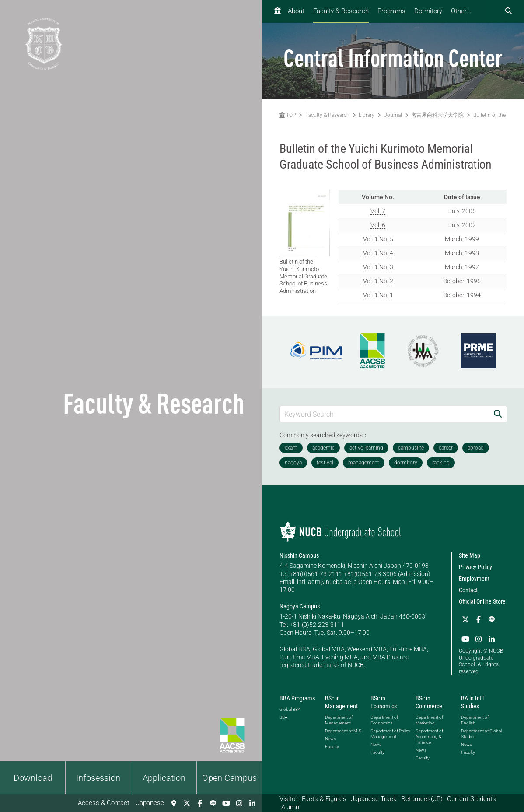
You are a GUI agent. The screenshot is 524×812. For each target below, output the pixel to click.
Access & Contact (104, 803)
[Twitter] (187, 803)
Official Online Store (482, 601)
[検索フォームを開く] (508, 11)
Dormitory (428, 11)
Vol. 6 (378, 225)
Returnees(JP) (422, 799)
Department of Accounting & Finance (429, 736)
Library (367, 115)
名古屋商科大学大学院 (437, 115)
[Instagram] (239, 803)
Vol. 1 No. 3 (378, 267)
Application (164, 778)
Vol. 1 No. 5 (378, 239)
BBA (283, 717)
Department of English (475, 720)
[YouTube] (226, 803)
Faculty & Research (341, 11)
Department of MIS (343, 731)
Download (33, 778)
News (330, 739)
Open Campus (229, 778)
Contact (468, 590)
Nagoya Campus (300, 606)
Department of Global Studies (481, 734)
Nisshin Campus (299, 555)
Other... (461, 11)
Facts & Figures (324, 799)
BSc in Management (341, 702)
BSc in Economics (384, 702)
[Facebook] (200, 803)
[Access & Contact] (174, 803)
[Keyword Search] (384, 414)
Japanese (150, 803)
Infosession (98, 778)
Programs (391, 11)
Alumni (291, 807)
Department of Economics (384, 720)
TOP (288, 115)
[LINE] (213, 803)
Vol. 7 (378, 211)
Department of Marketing (429, 720)
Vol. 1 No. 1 (378, 295)
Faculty (332, 747)
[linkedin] (252, 803)
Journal (393, 115)
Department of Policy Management (390, 734)
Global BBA (290, 709)
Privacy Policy (475, 567)
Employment (474, 579)
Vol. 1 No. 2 (378, 281)
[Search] (498, 414)
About (296, 11)
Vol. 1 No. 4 (378, 253)
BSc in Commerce (429, 702)
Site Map (470, 555)
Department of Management (339, 720)
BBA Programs (297, 698)
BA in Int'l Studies (472, 702)
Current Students (472, 799)
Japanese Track (374, 799)
